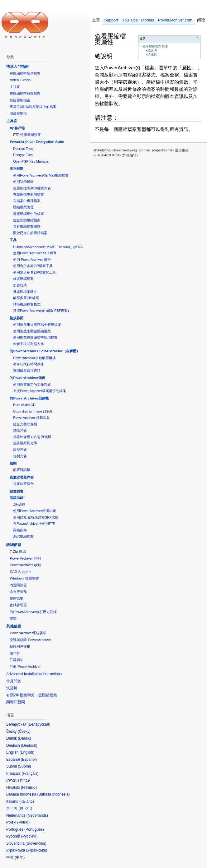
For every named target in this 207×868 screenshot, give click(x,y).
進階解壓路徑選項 (27, 371)
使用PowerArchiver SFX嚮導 (35, 253)
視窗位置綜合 (23, 484)
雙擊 (13, 618)
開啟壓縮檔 (18, 113)
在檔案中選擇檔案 (27, 201)
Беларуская (39, 724)
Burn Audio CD (24, 405)
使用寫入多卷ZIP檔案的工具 (35, 272)
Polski (23, 822)
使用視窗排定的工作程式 (32, 385)
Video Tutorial (20, 80)
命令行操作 (18, 592)
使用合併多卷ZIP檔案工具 (33, 266)
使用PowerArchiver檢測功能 (34, 511)
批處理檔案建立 (25, 292)
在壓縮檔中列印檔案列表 (32, 188)
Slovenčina (36, 843)
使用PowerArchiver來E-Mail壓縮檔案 (41, 175)
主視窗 (15, 87)
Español (29, 759)
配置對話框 (22, 470)
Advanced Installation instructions (34, 674)
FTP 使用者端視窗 (27, 135)
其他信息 (14, 626)
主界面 (12, 121)
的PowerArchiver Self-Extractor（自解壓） (45, 351)
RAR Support (20, 572)
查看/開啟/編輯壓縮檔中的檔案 (33, 107)
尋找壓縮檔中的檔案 (29, 214)
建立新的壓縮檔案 (27, 220)
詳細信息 (14, 545)
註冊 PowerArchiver (25, 667)
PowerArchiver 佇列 (25, 558)
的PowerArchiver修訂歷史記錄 (33, 612)
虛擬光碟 (20, 450)
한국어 (25, 808)
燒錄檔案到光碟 (25, 443)
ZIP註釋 (19, 504)
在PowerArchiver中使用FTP (34, 524)
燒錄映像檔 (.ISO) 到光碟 (32, 437)
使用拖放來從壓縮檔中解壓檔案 (37, 325)
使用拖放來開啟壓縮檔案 (32, 331)
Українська (36, 850)
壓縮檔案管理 (23, 207)
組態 (13, 463)
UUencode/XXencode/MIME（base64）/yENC (48, 247)
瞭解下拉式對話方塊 (29, 344)
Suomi (24, 766)
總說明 (152, 50)
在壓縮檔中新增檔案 (25, 73)
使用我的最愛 (23, 182)
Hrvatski (29, 787)
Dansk (24, 738)
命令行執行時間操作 (29, 364)
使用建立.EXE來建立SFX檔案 (36, 517)
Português (34, 829)
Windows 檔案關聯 (24, 578)
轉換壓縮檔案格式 (27, 304)
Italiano (27, 801)
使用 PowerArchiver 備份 (32, 260)
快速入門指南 (17, 67)
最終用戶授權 (20, 646)
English (27, 752)
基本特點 (17, 169)
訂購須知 (17, 660)
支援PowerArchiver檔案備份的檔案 (39, 391)
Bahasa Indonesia (53, 794)
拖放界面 (17, 318)
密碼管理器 (18, 605)
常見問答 (14, 681)
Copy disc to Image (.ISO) (33, 411)
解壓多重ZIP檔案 (26, 298)
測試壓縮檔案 (23, 536)
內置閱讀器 (18, 585)
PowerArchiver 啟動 (25, 565)
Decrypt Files (23, 149)
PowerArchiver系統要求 (28, 633)
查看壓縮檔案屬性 (155, 46)
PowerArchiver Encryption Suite (37, 142)
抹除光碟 (20, 430)
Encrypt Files (23, 155)
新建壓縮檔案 (20, 100)
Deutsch (29, 746)
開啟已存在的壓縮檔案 (30, 233)
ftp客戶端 (17, 128)
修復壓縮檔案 (23, 279)
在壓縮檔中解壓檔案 (25, 93)
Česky (24, 732)
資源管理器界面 (22, 477)
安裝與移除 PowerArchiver (30, 640)
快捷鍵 (12, 688)
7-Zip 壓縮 (18, 552)
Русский (29, 836)
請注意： (154, 54)
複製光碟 (20, 456)
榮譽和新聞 (16, 702)
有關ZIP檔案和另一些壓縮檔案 (32, 695)
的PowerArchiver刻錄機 (29, 398)
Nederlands (37, 815)
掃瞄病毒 (20, 530)
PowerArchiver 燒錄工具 (31, 418)
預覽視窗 (17, 491)
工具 (13, 240)
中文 (20, 857)
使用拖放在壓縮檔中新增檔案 (35, 337)
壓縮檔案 (17, 598)
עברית (13, 780)
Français (30, 773)
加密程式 (20, 285)
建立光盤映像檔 (25, 424)
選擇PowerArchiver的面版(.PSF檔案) (41, 311)
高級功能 (17, 498)
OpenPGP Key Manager (31, 161)
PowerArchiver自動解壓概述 (34, 358)
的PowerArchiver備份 (27, 378)
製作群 (15, 653)
